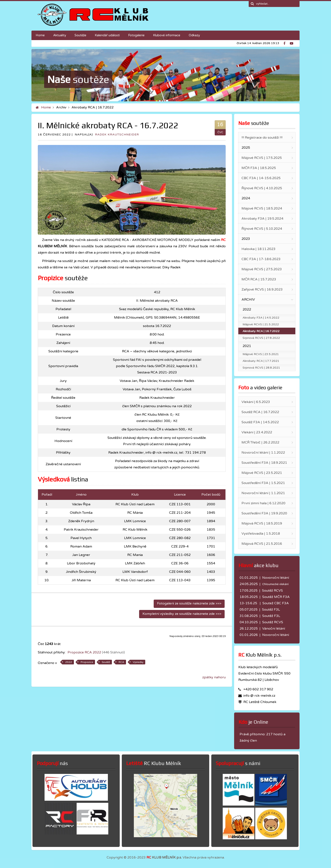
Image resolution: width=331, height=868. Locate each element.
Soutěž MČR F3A (276, 597)
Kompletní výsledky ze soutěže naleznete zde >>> (182, 614)
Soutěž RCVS (272, 591)
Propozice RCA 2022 (96, 652)
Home (46, 107)
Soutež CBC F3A (276, 603)
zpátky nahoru (214, 677)
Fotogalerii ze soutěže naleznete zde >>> (189, 603)
